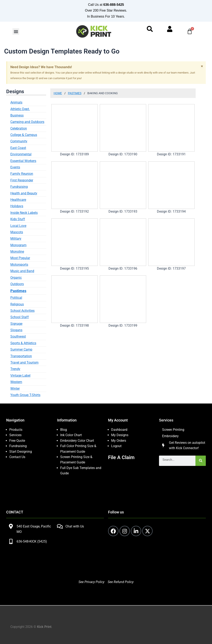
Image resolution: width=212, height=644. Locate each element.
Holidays (17, 206)
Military (16, 239)
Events (15, 167)
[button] (16, 32)
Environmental (21, 154)
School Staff (20, 317)
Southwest (18, 336)
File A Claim (121, 457)
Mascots (17, 232)
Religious (17, 304)
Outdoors (17, 284)
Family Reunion (22, 174)
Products (16, 430)
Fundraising (19, 187)
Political (16, 298)
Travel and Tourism (24, 362)
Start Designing (21, 452)
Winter (15, 389)
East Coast (18, 148)
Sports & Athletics (23, 343)
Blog (64, 430)
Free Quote (17, 441)
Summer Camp (21, 349)
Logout (116, 446)
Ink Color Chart (71, 435)
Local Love (18, 226)
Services (15, 435)
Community (19, 141)
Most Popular (20, 258)
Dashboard (119, 430)
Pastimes (18, 291)
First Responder (22, 180)
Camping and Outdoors (27, 122)
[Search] (201, 461)
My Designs (120, 435)
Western (16, 382)
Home (58, 93)
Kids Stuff (18, 219)
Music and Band (22, 271)
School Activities (22, 311)
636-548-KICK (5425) (32, 541)
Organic (16, 278)
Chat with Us (75, 526)
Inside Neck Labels (24, 213)
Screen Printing (173, 430)
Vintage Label (20, 376)
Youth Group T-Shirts (25, 395)
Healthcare (18, 200)
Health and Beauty (24, 193)
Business (17, 115)
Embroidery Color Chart (78, 441)
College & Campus (24, 135)
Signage (16, 324)
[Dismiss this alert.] (202, 66)
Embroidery (170, 436)
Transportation (21, 356)
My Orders (119, 441)
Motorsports (19, 265)
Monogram (18, 245)
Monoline (17, 252)
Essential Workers (23, 161)
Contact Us (17, 457)
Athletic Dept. (20, 109)
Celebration (19, 128)
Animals (16, 102)
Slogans (16, 330)
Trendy (15, 369)
